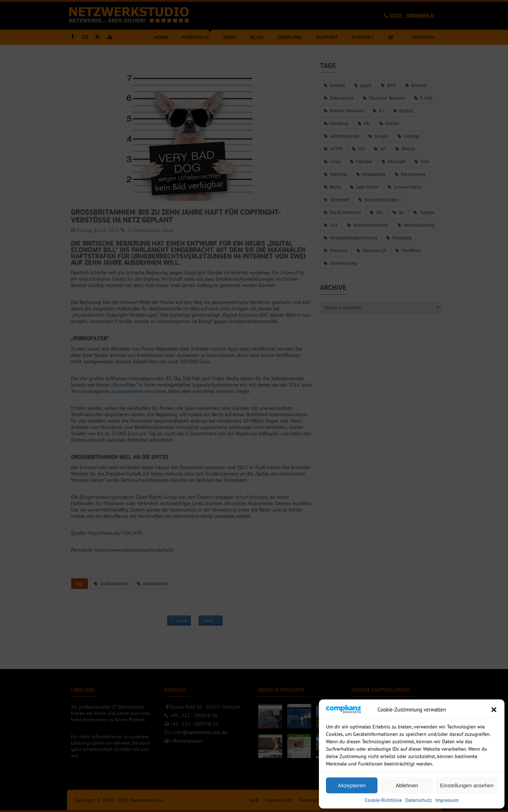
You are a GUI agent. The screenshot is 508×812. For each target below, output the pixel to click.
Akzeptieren (352, 785)
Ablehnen (407, 785)
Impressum (447, 800)
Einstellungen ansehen (467, 785)
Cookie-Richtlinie (383, 800)
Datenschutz (419, 800)
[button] (494, 710)
